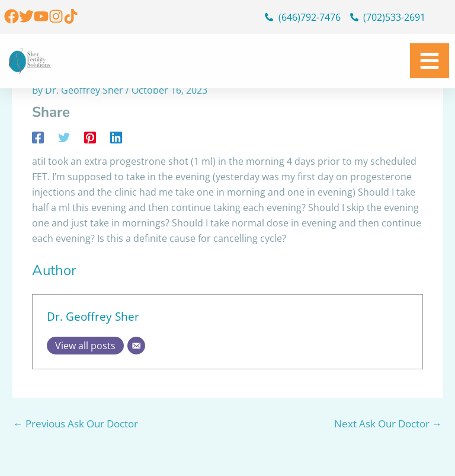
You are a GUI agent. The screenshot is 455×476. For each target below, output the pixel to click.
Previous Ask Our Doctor (76, 424)
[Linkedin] (116, 137)
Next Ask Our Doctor (388, 424)
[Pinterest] (90, 137)
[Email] (136, 346)
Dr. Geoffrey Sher (93, 316)
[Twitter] (64, 137)
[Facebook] (38, 137)
